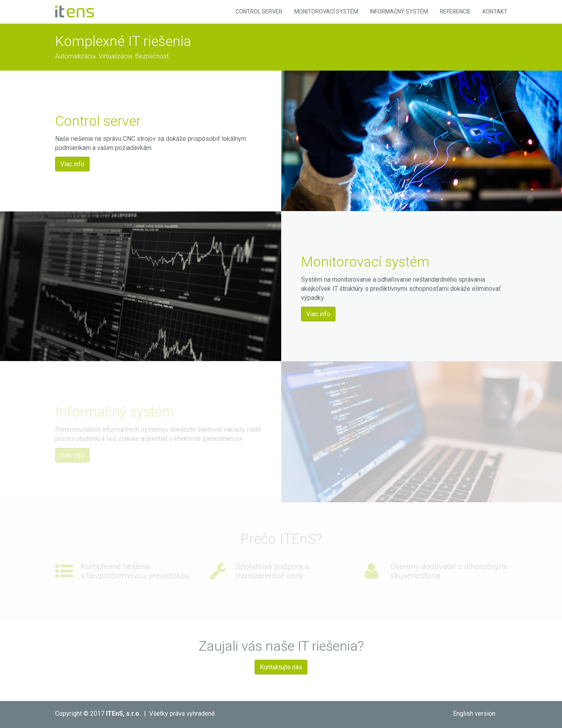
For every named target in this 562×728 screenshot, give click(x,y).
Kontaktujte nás (281, 667)
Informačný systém (399, 12)
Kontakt (495, 12)
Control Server (259, 12)
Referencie (455, 12)
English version (474, 714)
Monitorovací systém (326, 12)
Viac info (72, 164)
